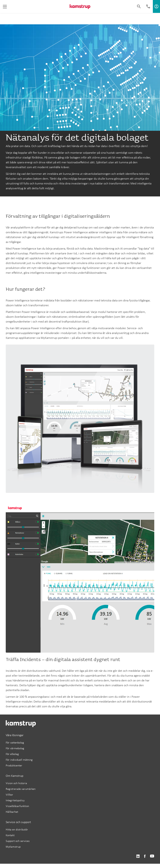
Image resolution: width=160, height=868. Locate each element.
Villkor (9, 795)
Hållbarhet (12, 812)
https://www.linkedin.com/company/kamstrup (138, 856)
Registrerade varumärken (21, 789)
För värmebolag (15, 748)
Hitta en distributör (17, 829)
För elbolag (12, 754)
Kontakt (10, 835)
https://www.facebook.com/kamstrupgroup (145, 856)
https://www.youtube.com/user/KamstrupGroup (152, 856)
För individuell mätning (19, 760)
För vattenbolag (15, 743)
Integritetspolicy (15, 800)
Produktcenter (14, 765)
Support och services (18, 841)
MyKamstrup (13, 847)
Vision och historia (16, 783)
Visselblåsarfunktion (17, 806)
